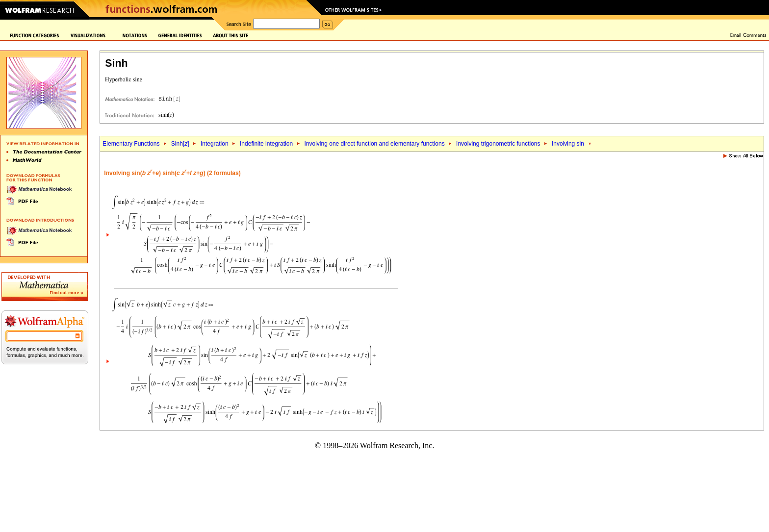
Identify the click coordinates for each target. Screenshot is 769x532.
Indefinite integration (266, 144)
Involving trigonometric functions (498, 144)
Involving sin (568, 144)
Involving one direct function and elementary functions (375, 144)
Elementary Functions (131, 144)
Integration (215, 144)
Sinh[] (180, 144)
